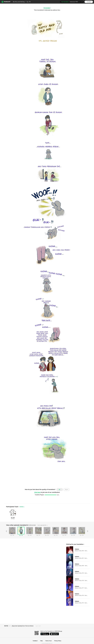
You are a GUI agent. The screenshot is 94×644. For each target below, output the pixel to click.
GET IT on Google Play (45, 634)
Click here (37, 492)
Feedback (35, 641)
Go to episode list (43, 525)
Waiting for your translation (75, 544)
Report (67, 490)
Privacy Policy (58, 641)
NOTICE (7, 626)
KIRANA (22, 507)
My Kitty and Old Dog (19, 2)
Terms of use (48, 641)
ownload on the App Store (54, 634)
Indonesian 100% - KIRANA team (72, 2)
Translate (89, 2)
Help (41, 641)
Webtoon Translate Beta (6, 2)
